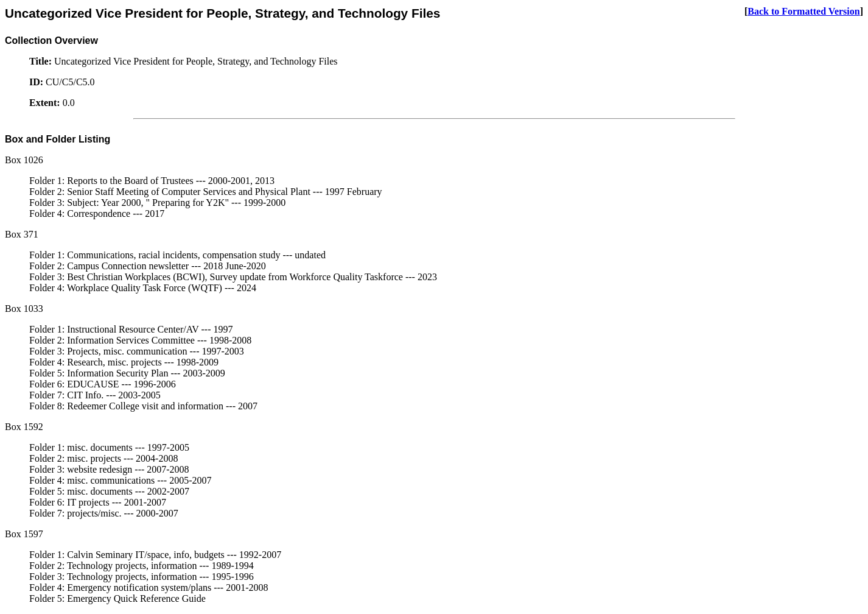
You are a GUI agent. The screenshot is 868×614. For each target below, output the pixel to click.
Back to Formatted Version (803, 11)
